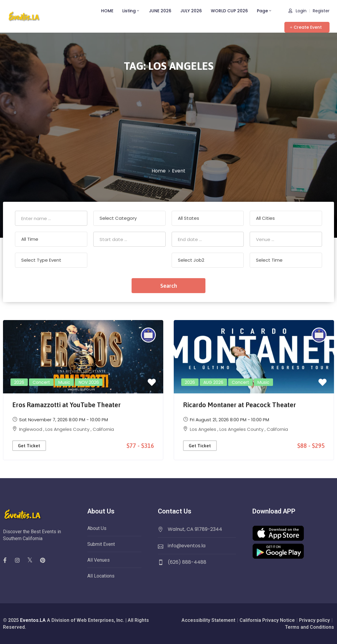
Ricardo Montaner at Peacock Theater (240, 405)
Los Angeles (204, 429)
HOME (107, 11)
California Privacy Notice (267, 620)
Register (321, 11)
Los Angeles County (68, 429)
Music (64, 382)
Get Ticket (29, 446)
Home (159, 171)
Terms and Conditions (309, 627)
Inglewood (31, 429)
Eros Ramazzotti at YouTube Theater (67, 405)
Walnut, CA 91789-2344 (195, 529)
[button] (307, 27)
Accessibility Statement (208, 620)
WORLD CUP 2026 (229, 11)
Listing (131, 11)
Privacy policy (314, 620)
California (103, 429)
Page (264, 11)
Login (298, 11)
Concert (41, 382)
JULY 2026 (191, 11)
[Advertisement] (168, 122)
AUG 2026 (213, 382)
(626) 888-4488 (187, 562)
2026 (19, 382)
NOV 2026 (89, 382)
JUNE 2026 (160, 11)
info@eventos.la (187, 546)
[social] (17, 560)
